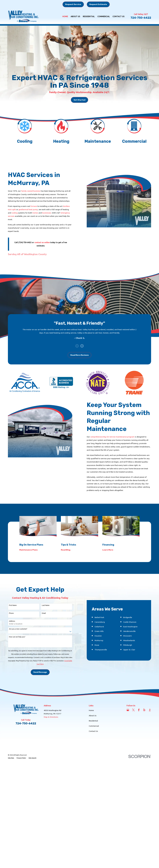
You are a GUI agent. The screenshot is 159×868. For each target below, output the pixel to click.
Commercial (94, 761)
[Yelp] (144, 746)
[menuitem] (11, 793)
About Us (93, 751)
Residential (93, 756)
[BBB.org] (150, 746)
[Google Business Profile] (128, 746)
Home (91, 746)
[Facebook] (139, 746)
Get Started (79, 100)
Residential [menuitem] (89, 16)
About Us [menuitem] (75, 16)
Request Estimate (98, 4)
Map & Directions (51, 752)
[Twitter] (133, 746)
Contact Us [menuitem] (118, 16)
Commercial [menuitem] (104, 16)
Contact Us (93, 767)
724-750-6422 (141, 18)
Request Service (73, 4)
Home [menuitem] (65, 16)
